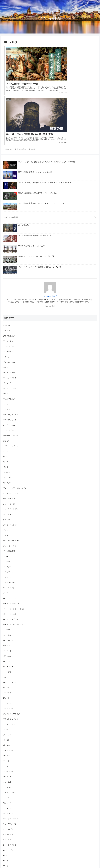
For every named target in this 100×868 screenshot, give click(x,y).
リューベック (8, 779)
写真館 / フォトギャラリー (13, 831)
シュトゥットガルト (11, 448)
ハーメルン (7, 579)
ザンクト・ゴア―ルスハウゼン (15, 432)
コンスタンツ (8, 427)
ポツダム (6, 690)
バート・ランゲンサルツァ (13, 569)
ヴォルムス (7, 338)
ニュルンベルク (9, 527)
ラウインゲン (8, 758)
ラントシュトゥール (11, 763)
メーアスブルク (9, 737)
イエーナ (6, 301)
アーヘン (6, 275)
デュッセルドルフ (10, 490)
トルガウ (6, 506)
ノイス (6, 537)
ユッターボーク (9, 753)
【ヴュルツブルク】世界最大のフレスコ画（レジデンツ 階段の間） (36, 861)
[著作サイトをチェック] (47, 250)
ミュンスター (8, 726)
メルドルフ (7, 742)
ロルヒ (6, 805)
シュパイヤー (8, 459)
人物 (5, 821)
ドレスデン (7, 511)
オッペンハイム (9, 369)
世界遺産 (6, 816)
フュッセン (7, 648)
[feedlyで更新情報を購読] (50, 250)
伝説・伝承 (7, 826)
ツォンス (6, 480)
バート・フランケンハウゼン (14, 553)
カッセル (6, 385)
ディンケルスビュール (11, 485)
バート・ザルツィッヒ (11, 548)
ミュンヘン (7, 732)
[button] (95, 162)
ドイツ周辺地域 (9, 495)
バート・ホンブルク (11, 564)
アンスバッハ (8, 296)
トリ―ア (6, 501)
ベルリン (6, 684)
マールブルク (8, 695)
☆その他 (6, 270)
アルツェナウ (8, 285)
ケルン (6, 401)
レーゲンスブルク (10, 789)
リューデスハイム (10, 768)
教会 (5, 842)
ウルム (6, 348)
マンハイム (7, 721)
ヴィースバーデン (10, 317)
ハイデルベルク (9, 585)
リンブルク (7, 784)
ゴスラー (6, 411)
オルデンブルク (9, 375)
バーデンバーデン (10, 543)
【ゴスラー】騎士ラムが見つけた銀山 (75, 861)
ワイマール (7, 810)
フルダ (6, 674)
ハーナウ (6, 574)
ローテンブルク (9, 795)
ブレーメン (7, 679)
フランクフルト (9, 669)
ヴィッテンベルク (10, 322)
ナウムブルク (8, 516)
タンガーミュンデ (10, 469)
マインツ (6, 711)
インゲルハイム (9, 306)
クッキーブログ (50, 241)
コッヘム (6, 417)
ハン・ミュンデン (10, 627)
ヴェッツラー (8, 327)
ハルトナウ (7, 616)
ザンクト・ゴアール (11, 438)
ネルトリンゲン (9, 532)
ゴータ (6, 406)
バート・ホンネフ (10, 558)
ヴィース (6, 312)
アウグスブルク (9, 280)
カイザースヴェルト (11, 380)
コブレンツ (7, 422)
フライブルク (8, 653)
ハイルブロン (8, 590)
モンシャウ (7, 747)
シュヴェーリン (9, 443)
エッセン (6, 354)
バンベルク (7, 637)
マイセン (6, 705)
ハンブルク (7, 632)
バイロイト (7, 595)
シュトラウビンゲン (11, 453)
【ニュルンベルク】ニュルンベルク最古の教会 (27, 858)
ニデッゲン (7, 522)
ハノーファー (8, 611)
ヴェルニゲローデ (10, 333)
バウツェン (7, 600)
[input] (50, 162)
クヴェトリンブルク (11, 390)
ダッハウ (6, 464)
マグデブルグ (8, 716)
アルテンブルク (9, 291)
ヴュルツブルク (9, 343)
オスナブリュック (10, 364)
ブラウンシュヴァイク (12, 658)
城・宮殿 (6, 837)
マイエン (6, 700)
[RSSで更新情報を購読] (53, 250)
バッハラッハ (8, 606)
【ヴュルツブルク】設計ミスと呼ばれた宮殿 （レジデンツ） (68, 858)
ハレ (5, 621)
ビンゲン (6, 642)
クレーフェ (7, 396)
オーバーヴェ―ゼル (11, 359)
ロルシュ (6, 800)
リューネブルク (9, 774)
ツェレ (6, 474)
